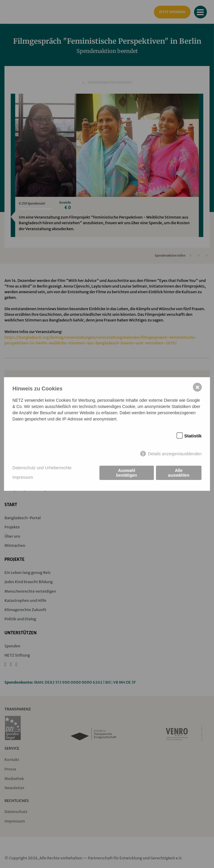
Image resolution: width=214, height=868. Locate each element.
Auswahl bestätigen (126, 473)
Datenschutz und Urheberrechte (42, 468)
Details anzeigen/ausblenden (175, 454)
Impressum (23, 477)
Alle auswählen (179, 473)
